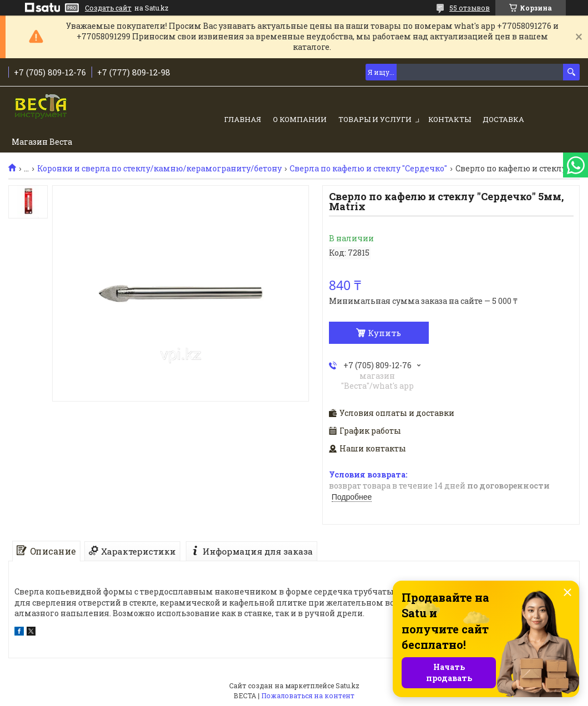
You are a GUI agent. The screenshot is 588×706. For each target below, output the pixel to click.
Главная (243, 119)
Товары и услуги (375, 119)
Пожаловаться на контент (308, 695)
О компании (300, 119)
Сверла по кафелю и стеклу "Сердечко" (368, 169)
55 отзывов (470, 8)
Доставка (503, 119)
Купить (384, 333)
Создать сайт (108, 8)
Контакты (450, 119)
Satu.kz (348, 685)
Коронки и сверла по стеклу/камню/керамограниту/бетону (159, 169)
